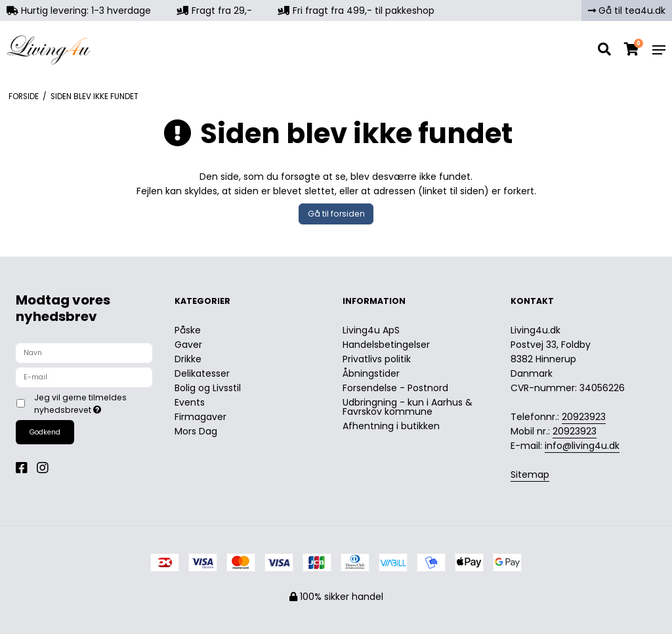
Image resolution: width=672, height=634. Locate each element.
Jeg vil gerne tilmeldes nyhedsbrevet (92, 403)
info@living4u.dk (582, 446)
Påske (188, 330)
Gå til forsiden (336, 214)
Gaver (188, 345)
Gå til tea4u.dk (627, 11)
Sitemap (530, 475)
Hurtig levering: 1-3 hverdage (79, 11)
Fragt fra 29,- (215, 11)
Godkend (45, 432)
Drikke (188, 359)
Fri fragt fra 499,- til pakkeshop (356, 11)
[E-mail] (84, 377)
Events (190, 402)
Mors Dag (196, 431)
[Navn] (84, 352)
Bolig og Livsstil (208, 388)
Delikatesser (202, 373)
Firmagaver (200, 417)
